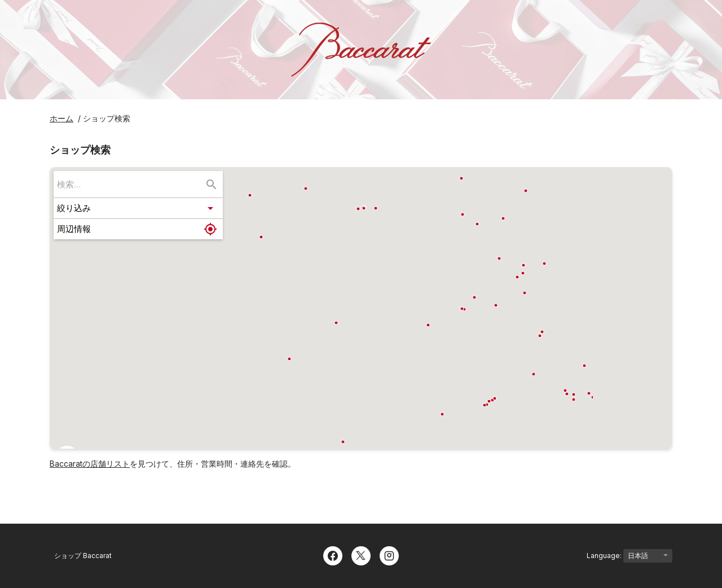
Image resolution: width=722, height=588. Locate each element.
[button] (138, 208)
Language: (629, 556)
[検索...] (212, 185)
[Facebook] (333, 555)
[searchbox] (130, 184)
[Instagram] (389, 555)
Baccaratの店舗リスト (90, 464)
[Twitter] (361, 555)
